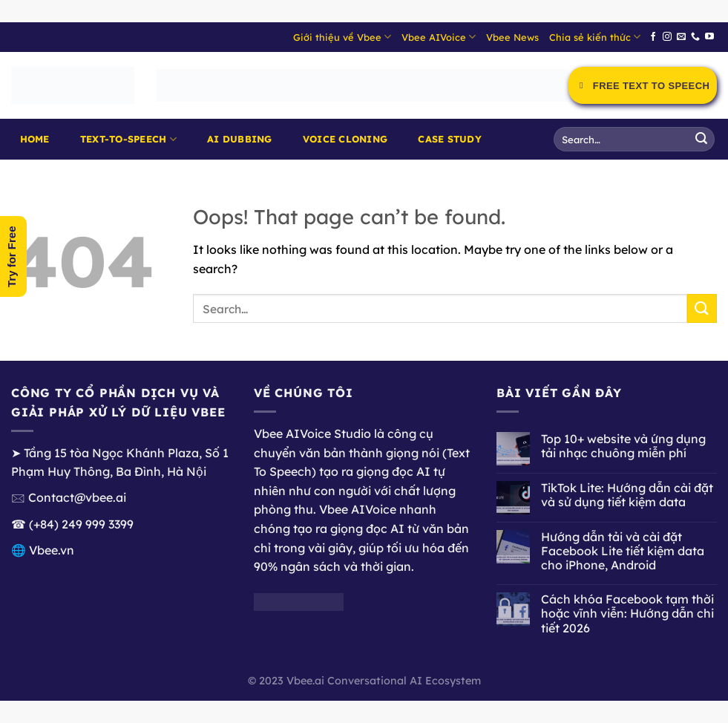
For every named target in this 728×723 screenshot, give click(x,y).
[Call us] (695, 37)
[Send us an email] (681, 37)
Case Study (450, 139)
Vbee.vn (52, 550)
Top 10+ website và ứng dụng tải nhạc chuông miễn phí (623, 446)
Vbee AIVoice (439, 37)
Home (35, 139)
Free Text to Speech (643, 86)
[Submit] (701, 140)
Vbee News (512, 37)
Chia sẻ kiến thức (595, 37)
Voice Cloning (345, 139)
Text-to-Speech (128, 139)
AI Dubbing (240, 139)
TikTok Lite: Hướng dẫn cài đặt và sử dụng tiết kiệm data (627, 495)
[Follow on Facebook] (653, 37)
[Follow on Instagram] (667, 37)
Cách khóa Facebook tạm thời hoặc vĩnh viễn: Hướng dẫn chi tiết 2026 (627, 614)
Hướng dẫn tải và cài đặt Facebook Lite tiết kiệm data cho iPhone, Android (623, 551)
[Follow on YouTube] (709, 37)
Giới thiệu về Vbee (342, 37)
